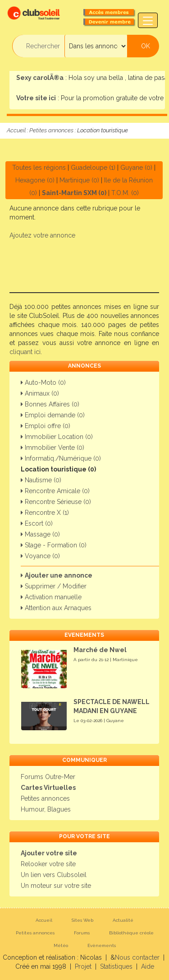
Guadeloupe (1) (93, 168)
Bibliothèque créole (131, 933)
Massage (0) (40, 534)
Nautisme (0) (41, 480)
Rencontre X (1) (45, 513)
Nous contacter (137, 957)
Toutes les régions (39, 168)
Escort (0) (37, 523)
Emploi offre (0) (46, 426)
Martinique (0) (79, 180)
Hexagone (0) (35, 180)
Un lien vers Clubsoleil (54, 875)
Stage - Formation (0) (54, 545)
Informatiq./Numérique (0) (61, 458)
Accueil (16, 130)
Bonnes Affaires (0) (50, 404)
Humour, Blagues (46, 809)
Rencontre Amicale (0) (55, 491)
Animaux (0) (40, 393)
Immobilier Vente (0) (53, 448)
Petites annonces (51, 130)
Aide (148, 966)
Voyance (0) (40, 556)
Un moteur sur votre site (56, 886)
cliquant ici (25, 352)
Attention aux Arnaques (56, 608)
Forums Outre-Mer (48, 777)
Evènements (102, 945)
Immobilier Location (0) (57, 437)
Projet (83, 966)
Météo (61, 945)
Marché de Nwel (100, 650)
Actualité (123, 920)
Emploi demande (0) (53, 415)
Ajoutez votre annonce (42, 235)
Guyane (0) (136, 168)
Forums (82, 933)
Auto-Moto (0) (43, 383)
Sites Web (82, 920)
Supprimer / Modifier (54, 586)
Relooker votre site (48, 864)
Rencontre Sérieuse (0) (56, 502)
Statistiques (116, 966)
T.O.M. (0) (125, 193)
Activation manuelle (51, 597)
